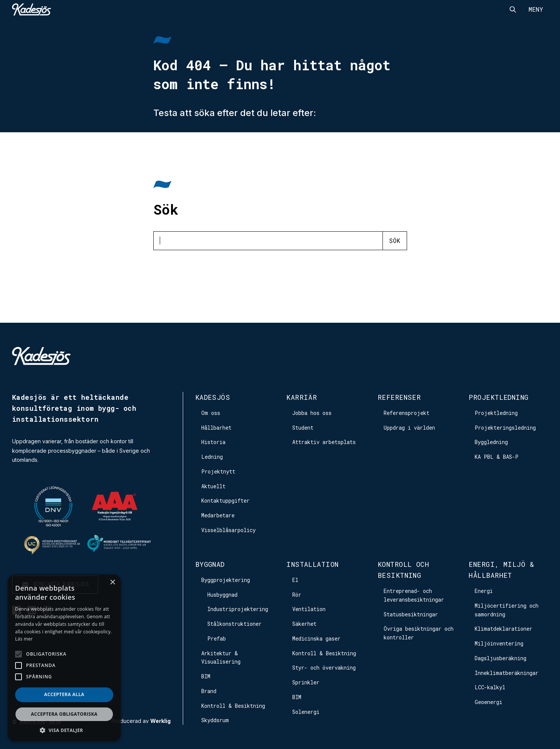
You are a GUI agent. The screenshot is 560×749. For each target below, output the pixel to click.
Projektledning (498, 397)
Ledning (212, 457)
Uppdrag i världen (409, 428)
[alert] (64, 658)
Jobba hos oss (312, 413)
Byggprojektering (226, 580)
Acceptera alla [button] (64, 694)
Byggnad (210, 564)
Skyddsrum (215, 720)
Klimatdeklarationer (504, 629)
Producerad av (141, 721)
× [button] (112, 583)
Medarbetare (218, 515)
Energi (484, 591)
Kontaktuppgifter (225, 501)
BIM (206, 676)
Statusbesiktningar (411, 614)
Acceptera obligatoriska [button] (64, 714)
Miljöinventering (499, 643)
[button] (64, 730)
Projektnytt (218, 471)
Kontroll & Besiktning (233, 706)
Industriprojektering (238, 609)
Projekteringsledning (505, 428)
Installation (312, 564)
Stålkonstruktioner (234, 624)
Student (303, 428)
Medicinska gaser (316, 638)
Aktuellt (213, 486)
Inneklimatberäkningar (507, 673)
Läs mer (24, 639)
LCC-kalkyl (490, 687)
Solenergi (306, 712)
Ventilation (309, 609)
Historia (213, 442)
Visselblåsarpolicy (228, 530)
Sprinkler (306, 682)
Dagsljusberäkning (501, 658)
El (295, 580)
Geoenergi (488, 702)
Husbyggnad (222, 595)
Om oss (211, 413)
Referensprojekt (407, 413)
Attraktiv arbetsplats (324, 442)
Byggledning (491, 442)
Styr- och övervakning (324, 668)
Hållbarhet (216, 428)
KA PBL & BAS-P (497, 457)
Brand (209, 691)
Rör (297, 595)
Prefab (217, 638)
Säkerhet (304, 624)
